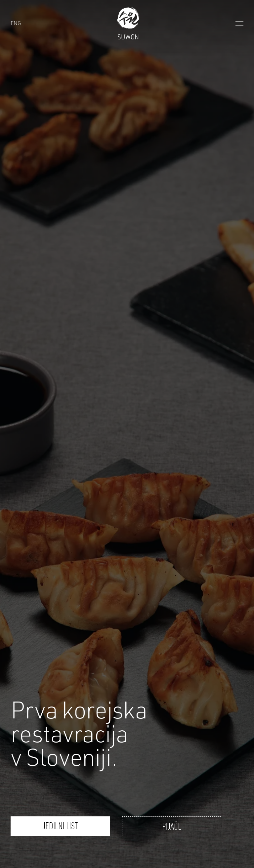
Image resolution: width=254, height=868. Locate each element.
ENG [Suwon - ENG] (16, 23)
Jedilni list (60, 826)
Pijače (172, 826)
